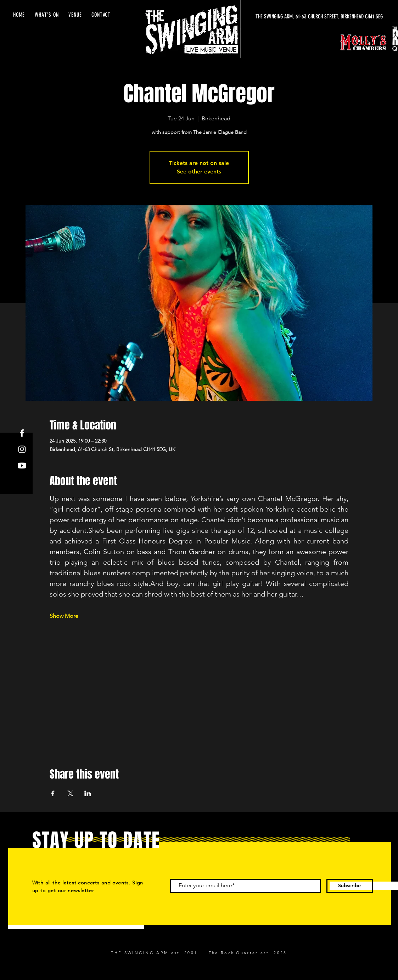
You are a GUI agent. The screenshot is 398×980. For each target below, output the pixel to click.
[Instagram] (22, 449)
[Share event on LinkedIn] (88, 793)
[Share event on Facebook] (53, 793)
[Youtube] (22, 466)
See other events (199, 172)
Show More (64, 616)
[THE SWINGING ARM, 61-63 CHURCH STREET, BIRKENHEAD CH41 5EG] (316, 17)
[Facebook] (22, 433)
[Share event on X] (70, 793)
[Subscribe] (350, 886)
